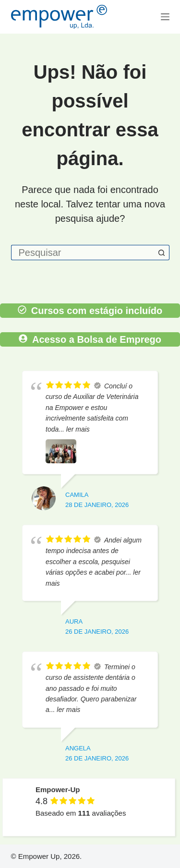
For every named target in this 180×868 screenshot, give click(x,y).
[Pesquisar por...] (83, 253)
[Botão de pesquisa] (162, 253)
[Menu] (165, 17)
